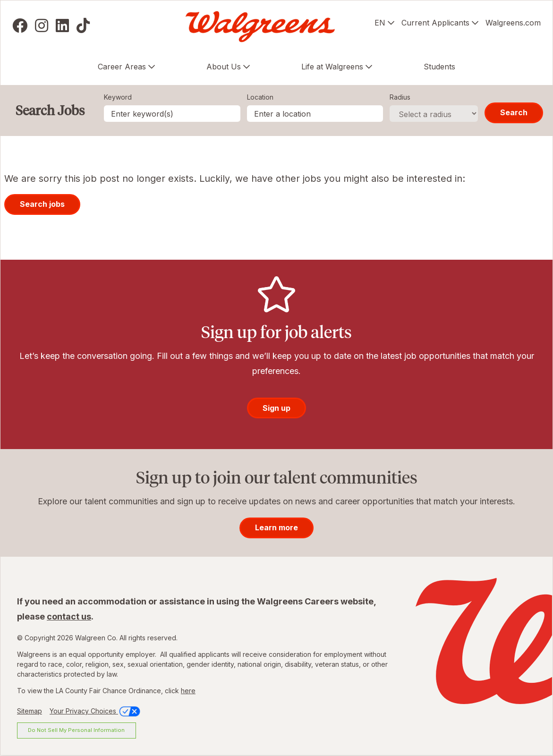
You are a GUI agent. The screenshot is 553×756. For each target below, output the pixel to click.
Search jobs (42, 204)
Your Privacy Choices (96, 711)
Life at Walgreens (332, 67)
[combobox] (315, 114)
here (188, 691)
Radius (400, 97)
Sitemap (30, 711)
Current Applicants (435, 23)
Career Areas (122, 67)
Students (439, 67)
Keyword (118, 97)
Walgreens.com (513, 23)
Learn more (276, 527)
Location (260, 97)
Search (514, 112)
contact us (69, 616)
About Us (224, 67)
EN (380, 23)
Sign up (276, 408)
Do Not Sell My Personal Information (76, 730)
